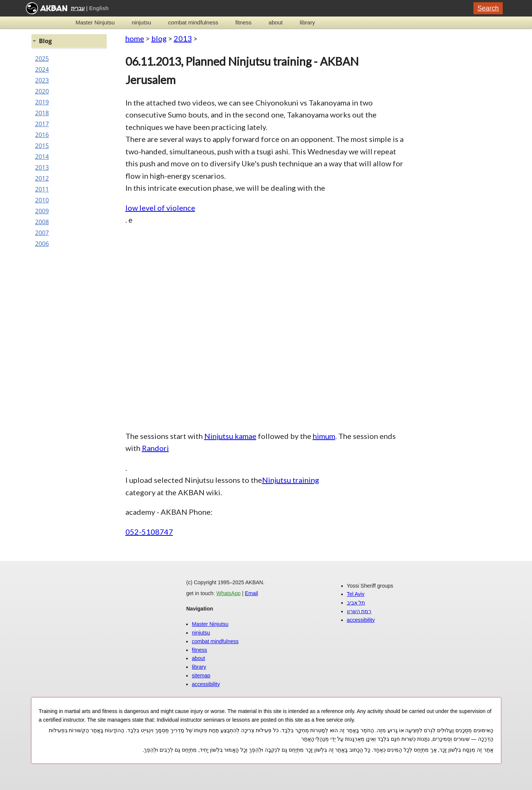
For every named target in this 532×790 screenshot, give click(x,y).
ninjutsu (142, 22)
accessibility (206, 684)
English (99, 8)
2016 (42, 135)
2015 (42, 146)
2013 (183, 38)
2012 (42, 178)
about (276, 22)
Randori (155, 448)
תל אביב (356, 603)
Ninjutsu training (291, 480)
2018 (42, 113)
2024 (42, 69)
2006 (42, 244)
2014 (42, 157)
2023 (42, 80)
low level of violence (160, 208)
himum (324, 436)
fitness (243, 22)
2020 (42, 91)
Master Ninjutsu (95, 22)
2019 (42, 102)
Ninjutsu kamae (230, 436)
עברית (78, 8)
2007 (42, 233)
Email (251, 593)
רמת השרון (359, 611)
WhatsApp (228, 593)
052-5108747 (149, 532)
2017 (42, 124)
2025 (42, 59)
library (307, 22)
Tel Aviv (356, 594)
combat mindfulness (193, 22)
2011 (42, 189)
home (135, 38)
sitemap (201, 675)
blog (159, 38)
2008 (42, 222)
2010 (42, 200)
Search (488, 8)
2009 (42, 211)
